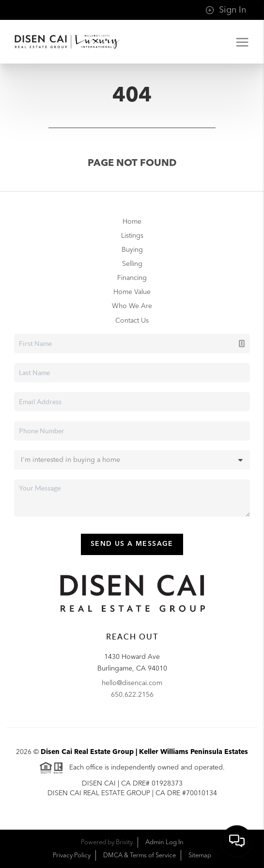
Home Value (132, 292)
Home (132, 222)
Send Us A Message (132, 544)
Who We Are (132, 306)
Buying (132, 250)
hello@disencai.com (132, 683)
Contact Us (132, 321)
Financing (132, 278)
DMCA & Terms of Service (140, 855)
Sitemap (200, 855)
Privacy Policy (72, 855)
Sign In (226, 10)
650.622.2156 (132, 695)
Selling (132, 264)
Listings (132, 236)
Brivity (124, 842)
